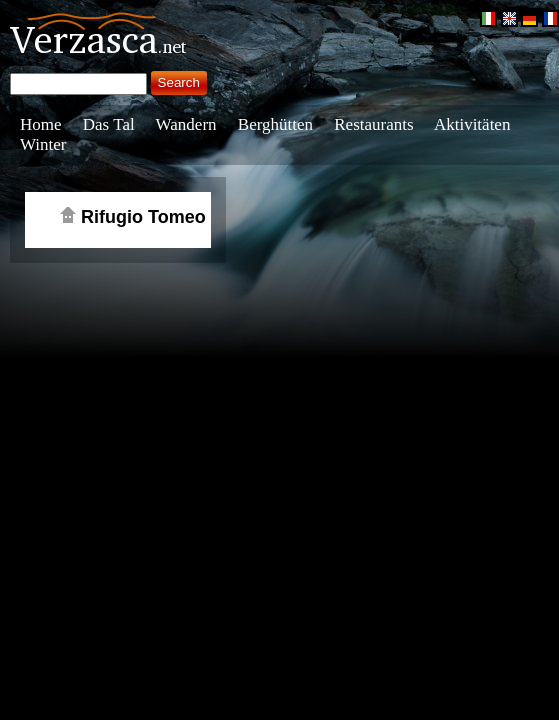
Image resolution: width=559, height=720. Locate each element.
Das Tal (109, 124)
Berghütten (275, 124)
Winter (43, 144)
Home (41, 124)
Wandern (186, 124)
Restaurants (373, 124)
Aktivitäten (472, 124)
